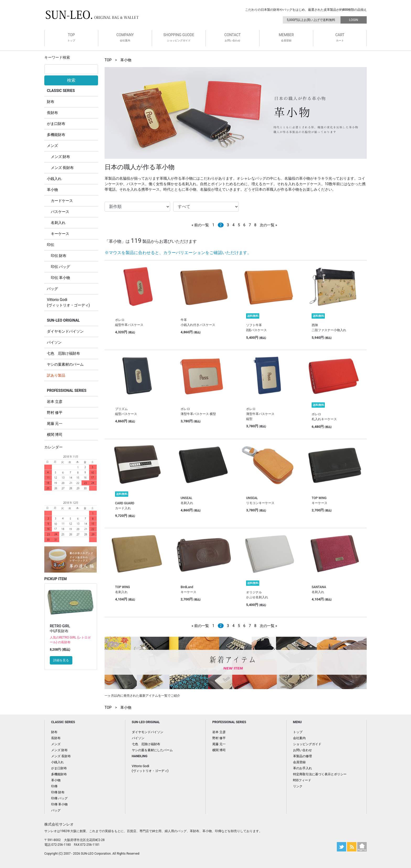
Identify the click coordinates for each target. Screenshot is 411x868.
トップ (298, 732)
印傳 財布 (58, 792)
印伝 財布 (59, 256)
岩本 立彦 (55, 402)
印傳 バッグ (59, 798)
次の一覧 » (268, 225)
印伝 (51, 245)
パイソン (54, 342)
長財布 (52, 113)
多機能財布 (56, 135)
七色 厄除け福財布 (63, 353)
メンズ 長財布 (62, 168)
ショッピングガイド (307, 744)
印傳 (54, 786)
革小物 (52, 190)
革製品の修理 (302, 756)
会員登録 (299, 762)
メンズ (52, 146)
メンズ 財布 (60, 157)
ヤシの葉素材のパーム (65, 364)
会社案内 (299, 738)
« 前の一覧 (200, 225)
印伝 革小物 (60, 278)
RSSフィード (302, 780)
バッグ (52, 289)
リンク (298, 786)
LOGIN (354, 20)
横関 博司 (55, 435)
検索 (71, 80)
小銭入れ (54, 179)
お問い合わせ (302, 750)
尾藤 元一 (55, 424)
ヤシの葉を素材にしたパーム (152, 750)
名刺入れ (58, 223)
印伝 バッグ (60, 267)
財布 (51, 102)
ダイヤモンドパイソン (65, 331)
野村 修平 (55, 413)
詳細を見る (61, 660)
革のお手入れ (302, 768)
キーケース (60, 234)
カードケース (62, 201)
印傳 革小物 (59, 804)
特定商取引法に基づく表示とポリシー (320, 774)
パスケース (60, 212)
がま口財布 (56, 124)
